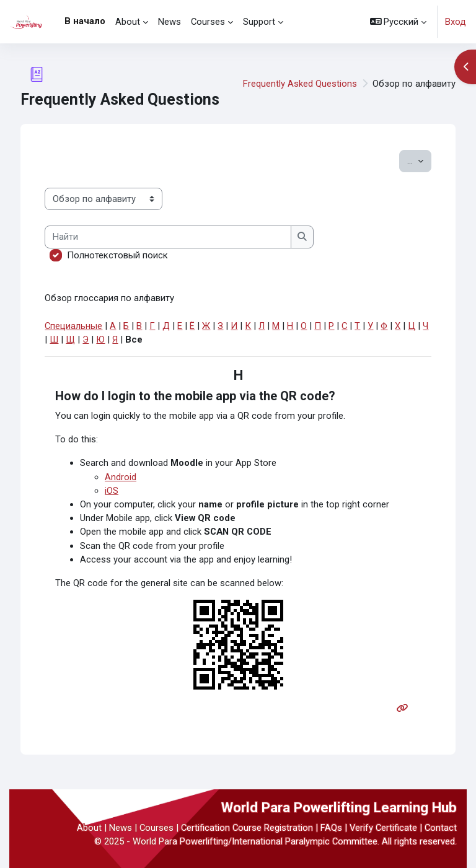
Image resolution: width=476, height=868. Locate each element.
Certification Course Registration (247, 828)
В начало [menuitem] (85, 21)
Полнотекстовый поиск (117, 255)
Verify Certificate (383, 828)
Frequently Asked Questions (300, 84)
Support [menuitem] (259, 22)
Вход (456, 22)
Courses (156, 828)
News (121, 828)
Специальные (73, 326)
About (89, 828)
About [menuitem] (128, 22)
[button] (399, 22)
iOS (112, 491)
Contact (441, 828)
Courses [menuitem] (208, 22)
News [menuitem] (170, 22)
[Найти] (168, 237)
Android (121, 477)
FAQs (331, 828)
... (419, 160)
